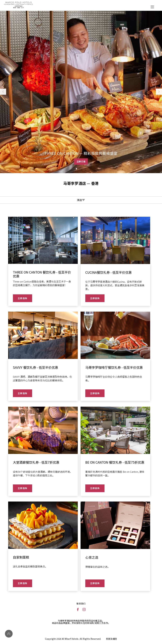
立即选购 (22, 298)
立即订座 (81, 161)
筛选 (81, 200)
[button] (74, 169)
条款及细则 (112, 639)
